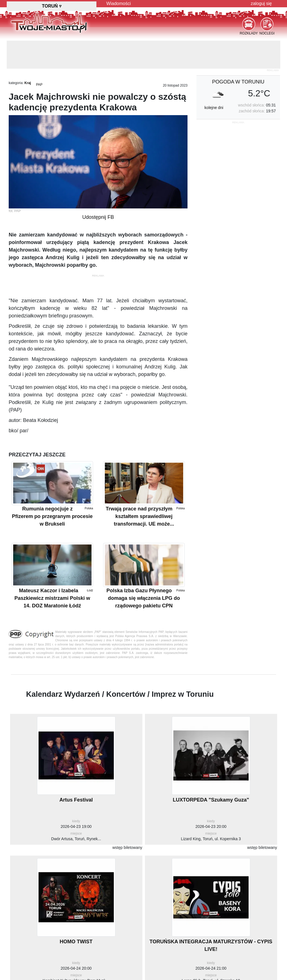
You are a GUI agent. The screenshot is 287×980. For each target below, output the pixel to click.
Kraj (28, 83)
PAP (39, 85)
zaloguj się (261, 4)
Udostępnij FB (98, 217)
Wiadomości (118, 4)
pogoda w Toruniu (238, 82)
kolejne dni (214, 108)
